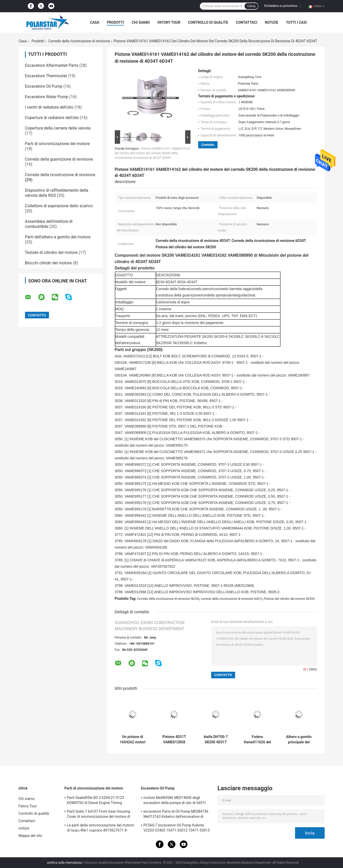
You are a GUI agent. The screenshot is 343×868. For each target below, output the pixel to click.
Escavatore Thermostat (46, 76)
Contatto (208, 145)
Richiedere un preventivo (281, 6)
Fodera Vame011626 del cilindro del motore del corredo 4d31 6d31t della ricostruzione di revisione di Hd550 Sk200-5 (257, 740)
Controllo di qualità (208, 22)
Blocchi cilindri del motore (48, 263)
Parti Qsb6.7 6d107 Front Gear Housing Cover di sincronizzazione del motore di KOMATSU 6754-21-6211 (99, 815)
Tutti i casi (296, 22)
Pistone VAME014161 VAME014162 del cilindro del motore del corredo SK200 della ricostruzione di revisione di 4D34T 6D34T (152, 153)
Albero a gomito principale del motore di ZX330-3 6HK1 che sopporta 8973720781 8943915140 (299, 740)
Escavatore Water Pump (47, 97)
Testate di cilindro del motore (51, 252)
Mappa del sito (30, 836)
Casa (95, 22)
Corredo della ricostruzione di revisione (79, 41)
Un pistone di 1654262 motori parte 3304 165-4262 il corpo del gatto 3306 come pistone (133, 740)
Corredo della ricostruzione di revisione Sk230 (168, 599)
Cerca (251, 6)
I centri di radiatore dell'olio (49, 107)
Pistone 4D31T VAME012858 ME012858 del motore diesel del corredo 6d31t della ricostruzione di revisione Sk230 (174, 740)
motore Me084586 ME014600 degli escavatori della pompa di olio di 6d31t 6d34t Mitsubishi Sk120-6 (175, 801)
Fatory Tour (169, 22)
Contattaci (247, 22)
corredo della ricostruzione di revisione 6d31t (232, 599)
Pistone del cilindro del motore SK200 (289, 599)
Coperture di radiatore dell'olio (52, 118)
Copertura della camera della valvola (58, 128)
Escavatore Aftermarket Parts (52, 65)
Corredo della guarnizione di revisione (59, 159)
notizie (272, 22)
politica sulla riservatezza (65, 863)
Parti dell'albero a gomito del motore (58, 237)
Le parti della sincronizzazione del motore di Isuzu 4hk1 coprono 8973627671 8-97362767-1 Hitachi (101, 828)
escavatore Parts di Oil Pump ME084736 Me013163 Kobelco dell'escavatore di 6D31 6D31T (176, 815)
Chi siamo (141, 22)
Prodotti (116, 22)
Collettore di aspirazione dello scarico (59, 206)
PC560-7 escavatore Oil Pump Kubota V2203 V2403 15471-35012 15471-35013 (177, 828)
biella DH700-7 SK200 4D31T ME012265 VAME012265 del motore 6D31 (216, 740)
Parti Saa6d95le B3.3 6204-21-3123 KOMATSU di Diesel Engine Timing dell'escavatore (96, 801)
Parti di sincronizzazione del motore (57, 144)
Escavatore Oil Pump (44, 86)
